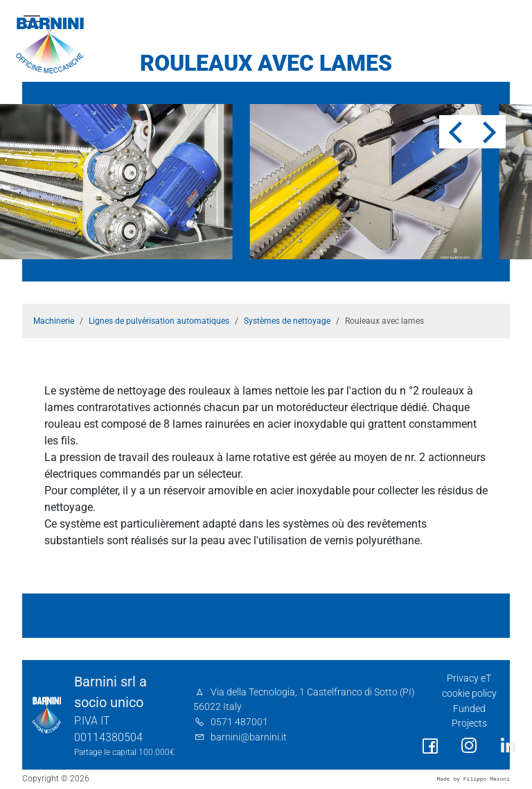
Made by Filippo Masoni (473, 779)
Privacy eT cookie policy (469, 686)
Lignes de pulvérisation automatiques (159, 321)
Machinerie (54, 321)
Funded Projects (469, 717)
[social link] (430, 746)
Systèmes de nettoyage (287, 321)
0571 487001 (239, 722)
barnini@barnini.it (249, 737)
